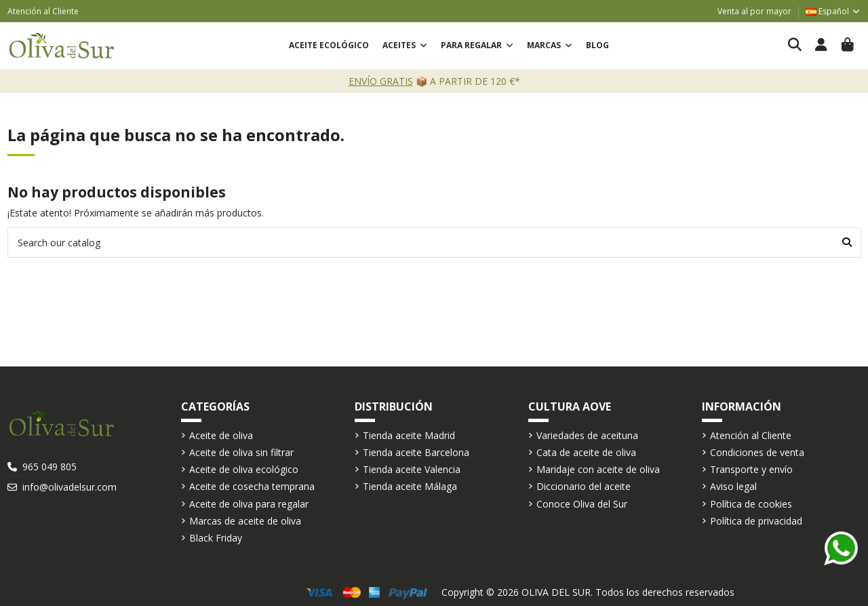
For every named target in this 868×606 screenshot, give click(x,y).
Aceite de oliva (221, 435)
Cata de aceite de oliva (586, 452)
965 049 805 (50, 467)
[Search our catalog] (847, 243)
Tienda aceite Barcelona (416, 452)
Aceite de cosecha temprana (252, 486)
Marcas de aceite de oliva (245, 521)
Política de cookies (751, 504)
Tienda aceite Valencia (412, 469)
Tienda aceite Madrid (409, 435)
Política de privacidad (756, 521)
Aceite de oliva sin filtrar (241, 452)
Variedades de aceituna (587, 435)
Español (833, 11)
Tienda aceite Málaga (410, 486)
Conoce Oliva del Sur (582, 504)
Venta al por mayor (754, 11)
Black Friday (216, 538)
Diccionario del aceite (584, 486)
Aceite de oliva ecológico (244, 469)
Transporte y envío (751, 469)
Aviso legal (733, 486)
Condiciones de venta (757, 452)
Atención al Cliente (43, 11)
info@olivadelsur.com (70, 487)
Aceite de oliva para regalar (249, 504)
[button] (405, 46)
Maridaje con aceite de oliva (598, 469)
